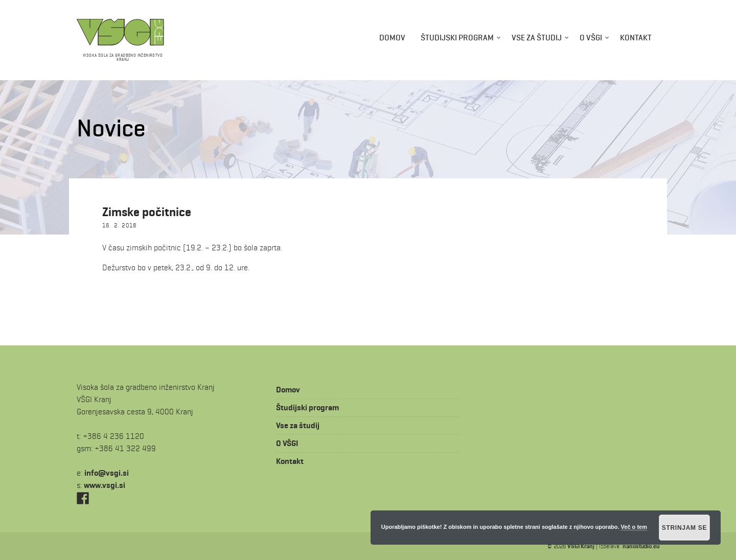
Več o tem (634, 527)
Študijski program (457, 38)
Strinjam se (685, 528)
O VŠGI (591, 38)
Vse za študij (537, 38)
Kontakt (636, 38)
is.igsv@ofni (107, 473)
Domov (392, 38)
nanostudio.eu (641, 546)
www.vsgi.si (105, 485)
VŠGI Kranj (581, 546)
